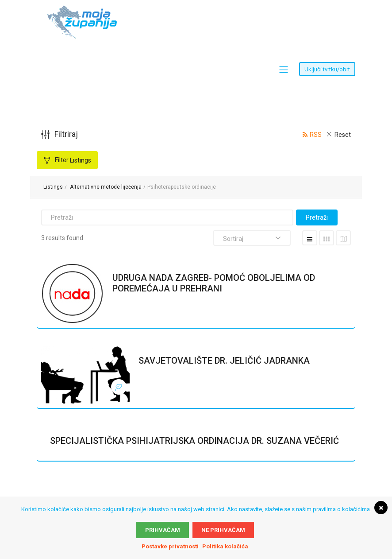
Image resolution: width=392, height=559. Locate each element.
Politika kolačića (225, 546)
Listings (53, 187)
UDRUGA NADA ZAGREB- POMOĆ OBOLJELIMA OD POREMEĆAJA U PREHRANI (214, 283)
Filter (72, 160)
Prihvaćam (163, 530)
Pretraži (317, 217)
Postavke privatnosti (170, 546)
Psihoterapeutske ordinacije (182, 187)
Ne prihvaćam (223, 530)
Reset (343, 135)
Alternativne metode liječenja (106, 187)
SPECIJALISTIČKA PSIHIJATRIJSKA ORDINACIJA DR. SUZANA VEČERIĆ (194, 441)
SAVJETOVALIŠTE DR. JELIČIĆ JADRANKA (224, 361)
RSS (316, 135)
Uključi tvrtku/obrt (327, 69)
